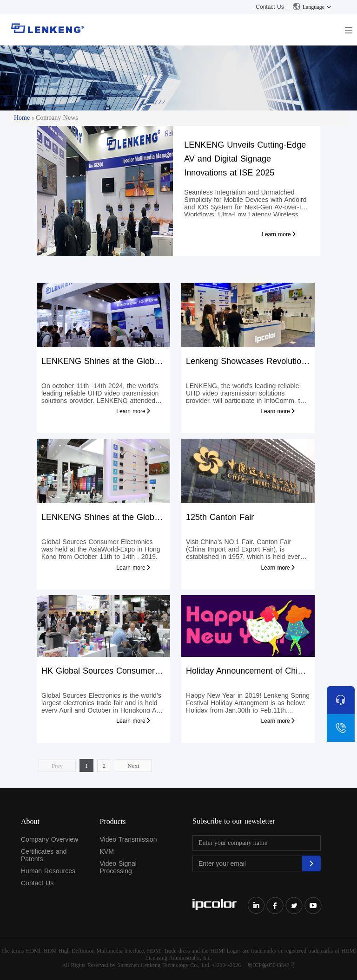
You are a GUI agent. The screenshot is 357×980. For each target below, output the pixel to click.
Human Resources (48, 871)
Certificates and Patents (44, 855)
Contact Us (270, 7)
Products (113, 821)
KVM (107, 851)
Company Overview (50, 839)
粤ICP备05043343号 (271, 965)
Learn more (279, 234)
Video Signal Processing (118, 867)
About (30, 821)
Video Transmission (129, 839)
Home (22, 118)
